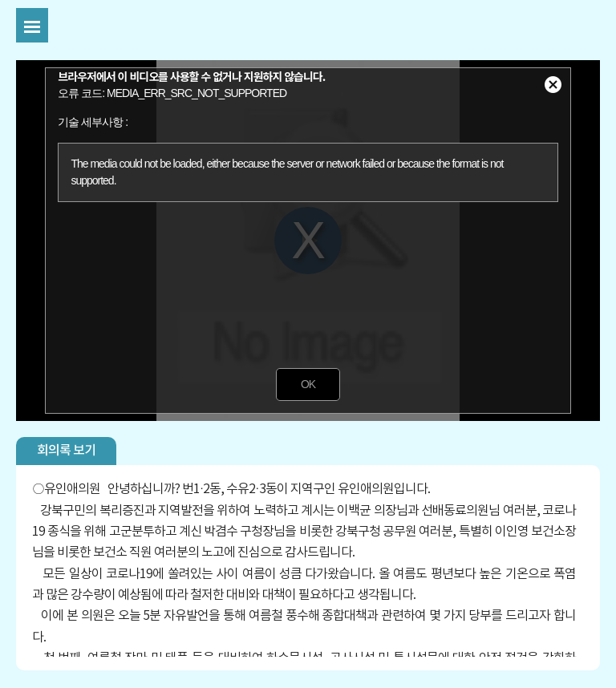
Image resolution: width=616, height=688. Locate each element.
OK (308, 384)
